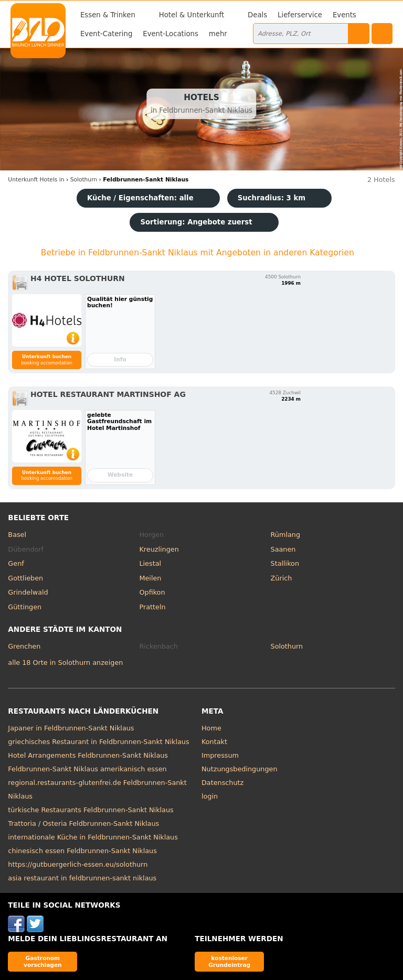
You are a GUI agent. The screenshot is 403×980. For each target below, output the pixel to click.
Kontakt (214, 742)
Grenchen (24, 646)
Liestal (150, 563)
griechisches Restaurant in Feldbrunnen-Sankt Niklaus (98, 742)
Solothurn (287, 646)
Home (211, 728)
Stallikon (285, 563)
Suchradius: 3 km (272, 198)
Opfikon (152, 592)
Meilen (150, 578)
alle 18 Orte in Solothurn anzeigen (65, 663)
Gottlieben (25, 578)
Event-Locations (171, 34)
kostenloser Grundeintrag (229, 961)
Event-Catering (106, 34)
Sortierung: (196, 222)
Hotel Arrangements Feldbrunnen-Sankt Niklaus (88, 755)
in (36, 180)
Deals (257, 15)
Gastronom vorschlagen (43, 961)
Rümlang (285, 535)
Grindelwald (28, 592)
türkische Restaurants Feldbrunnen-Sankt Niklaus (91, 810)
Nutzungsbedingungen (240, 769)
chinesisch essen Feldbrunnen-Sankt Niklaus (82, 851)
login (210, 796)
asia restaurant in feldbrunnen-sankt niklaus (82, 878)
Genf (16, 563)
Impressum (220, 755)
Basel (17, 535)
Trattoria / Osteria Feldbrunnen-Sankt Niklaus (83, 823)
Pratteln (152, 607)
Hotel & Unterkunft (192, 15)
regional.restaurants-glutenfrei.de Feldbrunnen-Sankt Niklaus (97, 789)
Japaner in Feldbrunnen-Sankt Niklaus (71, 728)
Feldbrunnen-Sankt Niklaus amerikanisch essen (87, 769)
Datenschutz (222, 783)
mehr (218, 34)
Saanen (283, 549)
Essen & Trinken (108, 15)
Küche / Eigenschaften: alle (140, 198)
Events (344, 15)
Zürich (282, 578)
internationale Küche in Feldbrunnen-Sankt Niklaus (93, 837)
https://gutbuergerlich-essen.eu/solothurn (78, 864)
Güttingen (25, 607)
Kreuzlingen (159, 549)
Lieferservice (300, 15)
